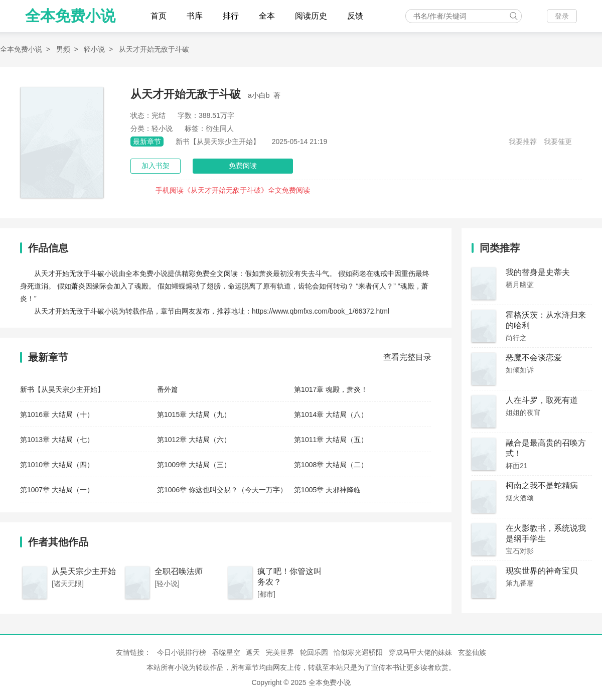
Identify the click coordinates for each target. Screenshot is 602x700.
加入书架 (156, 166)
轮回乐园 (314, 652)
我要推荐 (523, 142)
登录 (562, 16)
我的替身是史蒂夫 (538, 272)
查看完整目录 (407, 357)
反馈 (355, 16)
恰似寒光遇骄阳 (358, 652)
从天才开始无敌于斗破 (154, 49)
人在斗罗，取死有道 (542, 400)
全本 (267, 16)
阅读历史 (311, 16)
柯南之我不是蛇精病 (542, 485)
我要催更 (558, 142)
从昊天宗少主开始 (84, 571)
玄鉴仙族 (472, 652)
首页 (159, 16)
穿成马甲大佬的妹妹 (420, 652)
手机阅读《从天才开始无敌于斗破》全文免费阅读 (233, 190)
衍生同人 (220, 128)
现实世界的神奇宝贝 (542, 571)
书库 (195, 16)
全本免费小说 (70, 16)
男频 (63, 49)
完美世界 (280, 652)
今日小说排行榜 (182, 652)
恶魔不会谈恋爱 (534, 358)
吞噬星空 (226, 652)
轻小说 (94, 49)
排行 (231, 16)
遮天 (253, 652)
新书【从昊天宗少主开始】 (218, 142)
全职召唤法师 (179, 571)
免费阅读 (243, 166)
